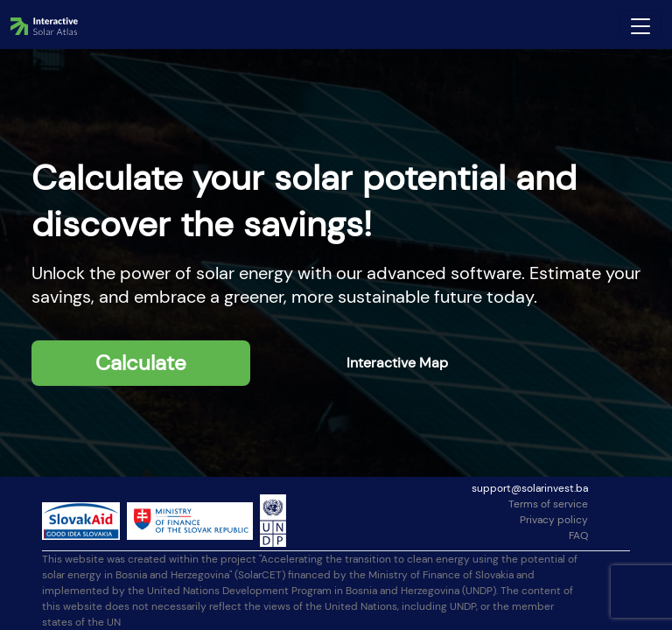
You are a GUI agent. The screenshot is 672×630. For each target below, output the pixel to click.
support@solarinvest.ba (530, 488)
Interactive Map (397, 363)
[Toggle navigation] (640, 24)
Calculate (141, 363)
